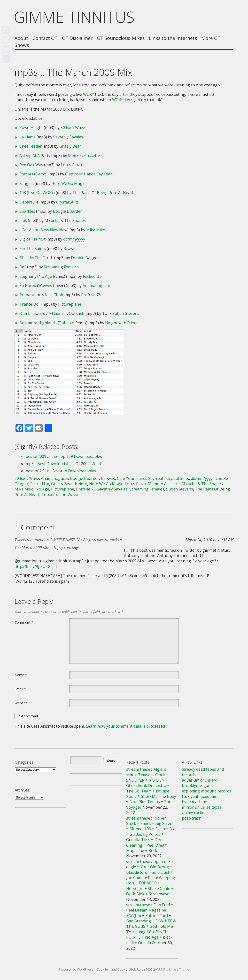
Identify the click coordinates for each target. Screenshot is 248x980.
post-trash (192, 818)
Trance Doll (30, 304)
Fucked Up (92, 276)
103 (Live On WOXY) (37, 193)
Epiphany (28, 276)
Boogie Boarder (67, 211)
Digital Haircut (32, 239)
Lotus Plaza (71, 165)
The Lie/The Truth (36, 258)
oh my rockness (196, 813)
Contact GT (45, 38)
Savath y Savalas (68, 137)
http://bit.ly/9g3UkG (32, 566)
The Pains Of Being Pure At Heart (103, 193)
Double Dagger (85, 258)
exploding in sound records (207, 791)
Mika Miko (96, 230)
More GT (211, 38)
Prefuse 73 (91, 295)
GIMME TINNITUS (74, 17)
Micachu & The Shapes (65, 220)
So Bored (28, 286)
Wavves (45, 286)
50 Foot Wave (73, 128)
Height (81, 484)
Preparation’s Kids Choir (41, 295)
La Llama (27, 137)
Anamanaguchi (96, 286)
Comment (24, 622)
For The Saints (33, 249)
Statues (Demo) (33, 174)
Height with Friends (123, 323)
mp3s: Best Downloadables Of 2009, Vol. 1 (63, 464)
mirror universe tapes (202, 807)
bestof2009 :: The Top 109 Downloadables (64, 456)
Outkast (76, 313)
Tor (106, 313)
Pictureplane (70, 304)
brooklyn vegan (196, 785)
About (21, 38)
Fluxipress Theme (176, 969)
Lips (23, 220)
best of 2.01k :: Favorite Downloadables (61, 471)
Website (21, 703)
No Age (45, 276)
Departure (29, 202)
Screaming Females (61, 267)
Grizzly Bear (70, 146)
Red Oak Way (31, 165)
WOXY (89, 94)
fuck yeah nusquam (200, 796)
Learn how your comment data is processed (125, 726)
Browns (70, 249)
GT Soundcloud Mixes (121, 38)
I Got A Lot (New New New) (44, 230)
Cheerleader (31, 146)
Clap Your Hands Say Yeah (89, 174)
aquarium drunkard (200, 780)
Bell (23, 267)
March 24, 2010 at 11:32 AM (209, 540)
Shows (22, 45)
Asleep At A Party (35, 156)
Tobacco (67, 323)
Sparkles (27, 211)
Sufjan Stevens (126, 313)
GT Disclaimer (77, 38)
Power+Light (31, 128)
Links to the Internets (173, 38)
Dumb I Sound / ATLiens (41, 313)
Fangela (27, 183)
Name (21, 675)
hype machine (194, 802)
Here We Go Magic (68, 183)
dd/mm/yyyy (74, 239)
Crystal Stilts (67, 202)
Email (20, 689)
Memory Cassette (84, 156)
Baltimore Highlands (38, 323)
